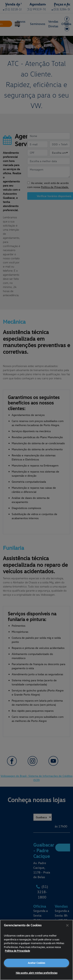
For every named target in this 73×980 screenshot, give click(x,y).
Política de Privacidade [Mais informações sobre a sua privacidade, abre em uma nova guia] (17, 951)
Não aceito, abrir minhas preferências (37, 973)
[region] (36, 950)
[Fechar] (67, 925)
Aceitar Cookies (36, 963)
